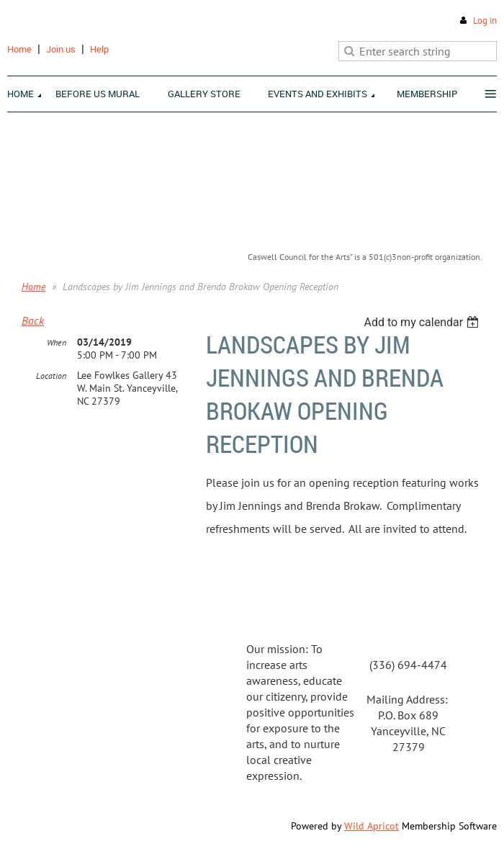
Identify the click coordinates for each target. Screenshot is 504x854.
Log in (485, 21)
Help (99, 49)
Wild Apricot (372, 826)
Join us (61, 49)
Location (51, 376)
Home (19, 49)
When (57, 342)
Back (33, 320)
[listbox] (423, 322)
